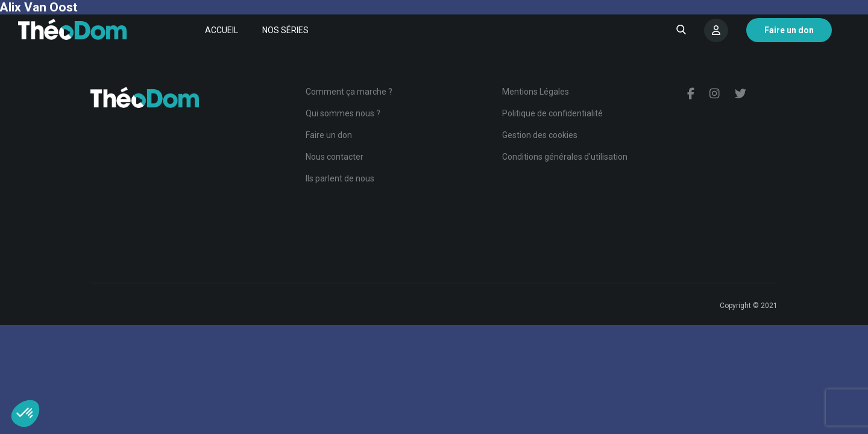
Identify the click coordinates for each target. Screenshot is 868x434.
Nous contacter (335, 157)
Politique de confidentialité (552, 113)
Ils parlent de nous (340, 178)
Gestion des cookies (540, 135)
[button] (25, 414)
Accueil (222, 30)
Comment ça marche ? (349, 92)
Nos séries (285, 30)
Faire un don (329, 135)
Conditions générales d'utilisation (565, 157)
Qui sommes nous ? (343, 113)
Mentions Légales (536, 92)
